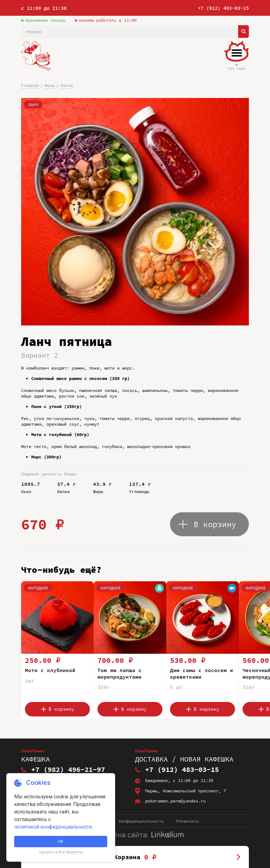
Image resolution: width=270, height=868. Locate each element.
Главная (30, 85)
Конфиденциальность (141, 821)
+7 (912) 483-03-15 (223, 8)
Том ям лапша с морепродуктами (120, 673)
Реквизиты (187, 821)
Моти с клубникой (50, 670)
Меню (50, 85)
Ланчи (67, 85)
